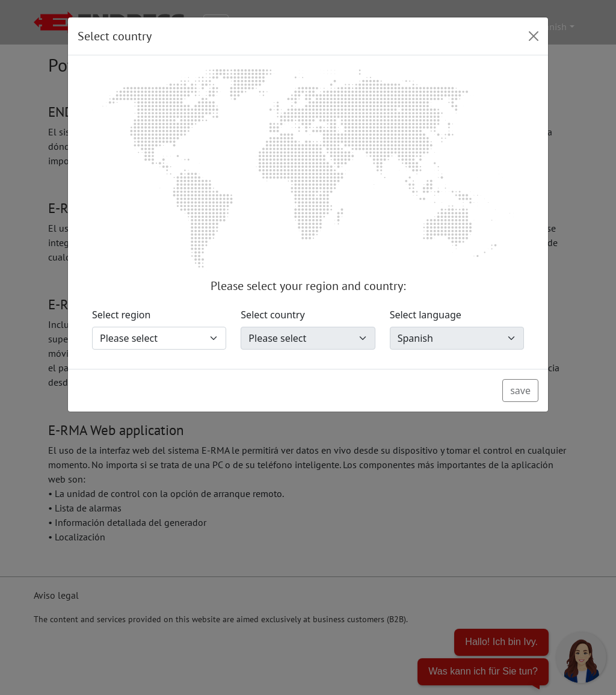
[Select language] (457, 338)
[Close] (534, 36)
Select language (426, 315)
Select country (273, 315)
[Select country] (308, 338)
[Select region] (159, 338)
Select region (121, 315)
